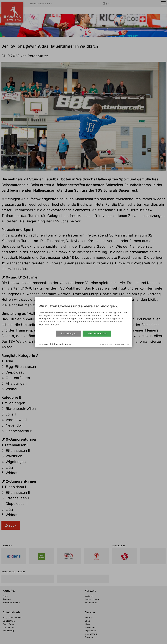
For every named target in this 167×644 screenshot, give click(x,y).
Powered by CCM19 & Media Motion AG (114, 344)
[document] (84, 316)
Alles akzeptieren (97, 333)
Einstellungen (68, 333)
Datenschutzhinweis (61, 344)
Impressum (44, 344)
